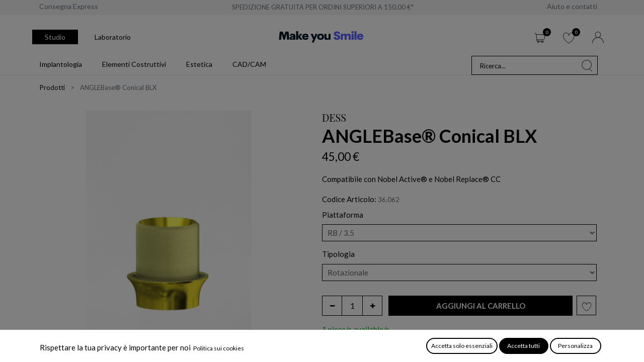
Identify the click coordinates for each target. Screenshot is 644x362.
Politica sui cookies (219, 348)
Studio (55, 37)
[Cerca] (587, 65)
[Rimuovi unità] (332, 306)
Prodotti (52, 87)
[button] (480, 306)
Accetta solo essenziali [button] (462, 346)
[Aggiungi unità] (372, 306)
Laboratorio (113, 37)
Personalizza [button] (575, 346)
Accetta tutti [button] (524, 346)
